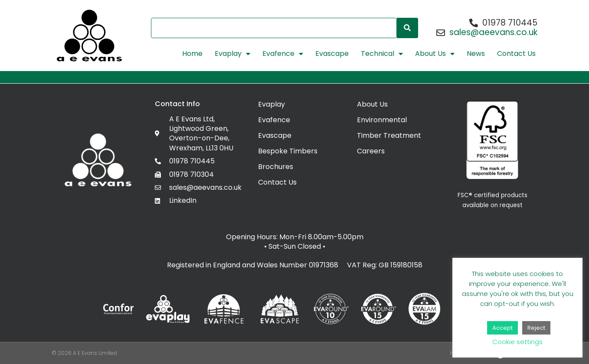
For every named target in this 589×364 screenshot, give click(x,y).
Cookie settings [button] (517, 342)
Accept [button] (502, 328)
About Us (435, 54)
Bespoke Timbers (288, 151)
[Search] (407, 28)
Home (192, 54)
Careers (371, 151)
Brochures (276, 167)
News (476, 54)
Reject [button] (536, 328)
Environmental (382, 120)
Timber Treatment (389, 135)
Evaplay (232, 54)
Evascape (332, 54)
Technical (382, 54)
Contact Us (516, 54)
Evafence (283, 54)
